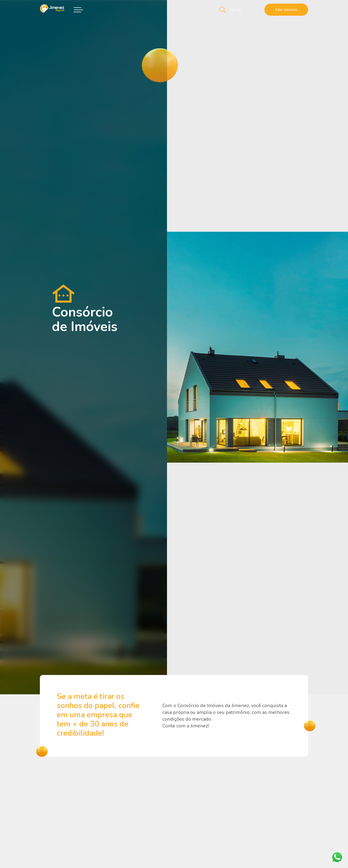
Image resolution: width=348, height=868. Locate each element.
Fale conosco (286, 10)
